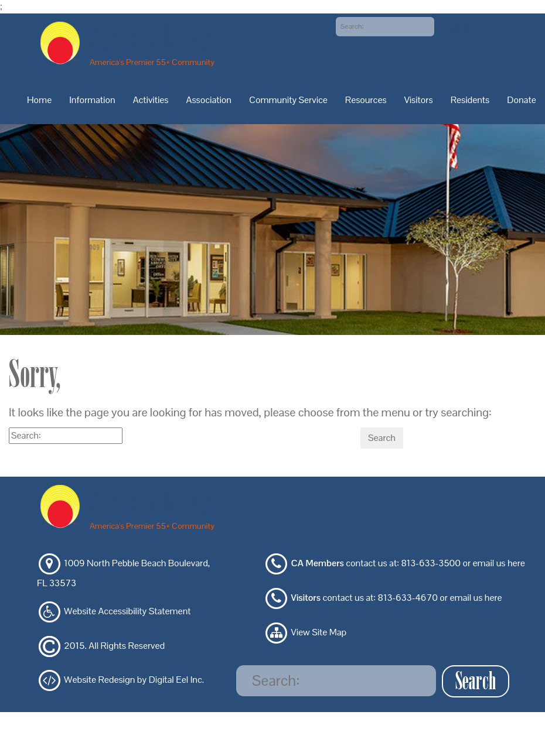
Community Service (288, 100)
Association (209, 100)
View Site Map (319, 632)
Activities (151, 100)
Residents (470, 100)
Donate (521, 100)
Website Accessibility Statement (127, 611)
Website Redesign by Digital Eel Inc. (134, 680)
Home (39, 100)
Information (92, 100)
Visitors (419, 100)
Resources (366, 100)
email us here (498, 564)
